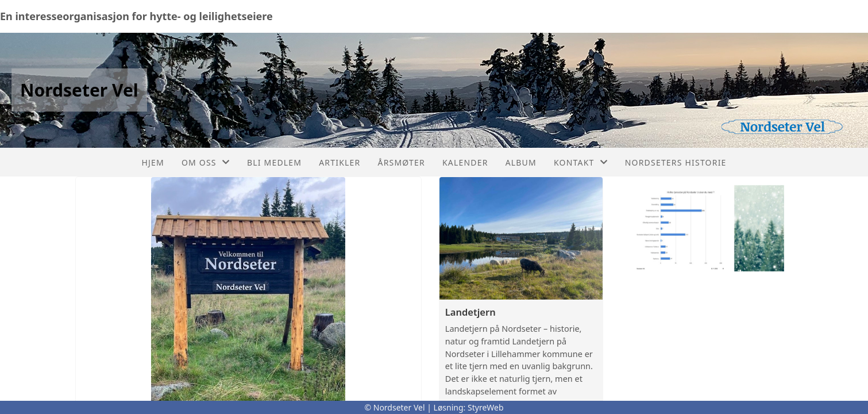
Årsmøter (402, 162)
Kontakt (581, 162)
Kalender (465, 162)
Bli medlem (274, 162)
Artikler (340, 162)
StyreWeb (486, 407)
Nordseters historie (676, 162)
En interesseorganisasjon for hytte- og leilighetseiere (136, 16)
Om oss (206, 162)
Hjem (153, 162)
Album (521, 162)
